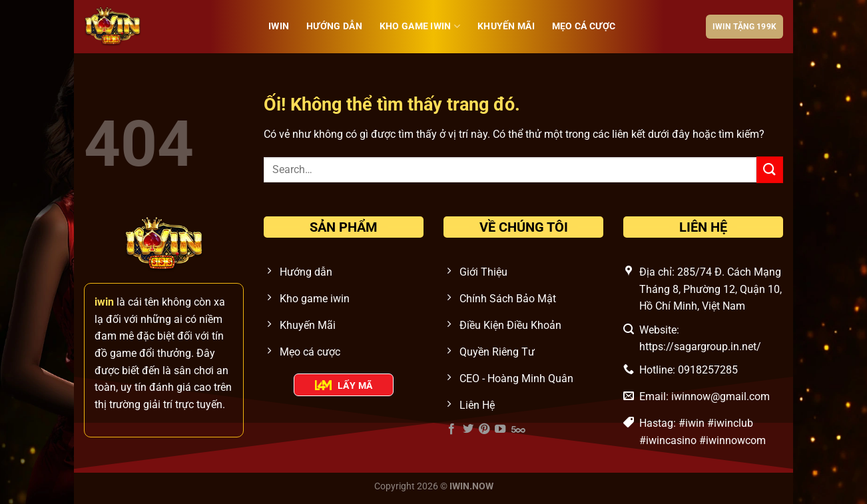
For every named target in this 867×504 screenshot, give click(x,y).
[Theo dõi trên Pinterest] (484, 429)
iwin (279, 26)
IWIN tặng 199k (744, 27)
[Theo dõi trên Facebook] (451, 429)
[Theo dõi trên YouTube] (500, 429)
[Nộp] (770, 169)
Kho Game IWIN (420, 26)
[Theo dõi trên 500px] (518, 429)
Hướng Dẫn (334, 26)
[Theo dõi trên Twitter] (468, 429)
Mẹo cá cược (584, 26)
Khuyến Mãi (506, 26)
